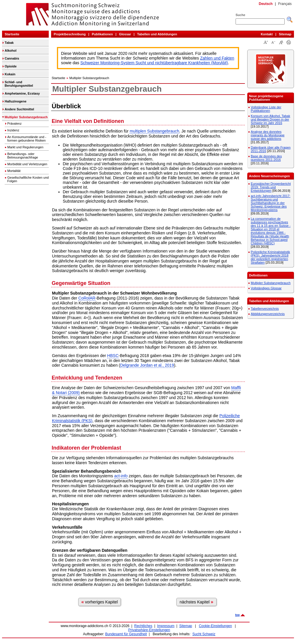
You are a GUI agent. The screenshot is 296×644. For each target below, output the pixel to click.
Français (285, 4)
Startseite (12, 34)
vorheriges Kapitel (100, 602)
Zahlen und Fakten (217, 58)
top (237, 615)
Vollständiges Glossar (266, 288)
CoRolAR (87, 298)
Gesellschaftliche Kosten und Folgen (28, 179)
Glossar (125, 34)
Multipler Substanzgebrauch (26, 117)
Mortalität (14, 171)
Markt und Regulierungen (25, 147)
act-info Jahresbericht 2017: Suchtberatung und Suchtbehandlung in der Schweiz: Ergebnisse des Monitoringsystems (271, 203)
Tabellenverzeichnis (265, 309)
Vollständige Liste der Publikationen (266, 109)
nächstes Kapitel (196, 602)
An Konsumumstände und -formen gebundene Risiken (27, 139)
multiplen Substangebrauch (154, 131)
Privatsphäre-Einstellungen (149, 630)
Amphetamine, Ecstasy (22, 93)
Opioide (11, 66)
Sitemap (285, 34)
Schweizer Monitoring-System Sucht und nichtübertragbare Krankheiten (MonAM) (154, 63)
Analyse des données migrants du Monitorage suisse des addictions (268, 135)
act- (121, 476)
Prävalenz (14, 123)
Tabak (9, 43)
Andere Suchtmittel (19, 109)
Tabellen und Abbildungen (157, 34)
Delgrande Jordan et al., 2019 (147, 365)
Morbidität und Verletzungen (27, 164)
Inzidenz (13, 130)
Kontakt (267, 34)
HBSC (113, 356)
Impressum (166, 626)
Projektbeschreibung (70, 34)
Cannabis (12, 58)
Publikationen (102, 34)
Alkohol (11, 51)
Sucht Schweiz (204, 634)
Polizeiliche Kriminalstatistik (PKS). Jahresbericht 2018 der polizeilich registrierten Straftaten (270, 257)
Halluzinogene (16, 101)
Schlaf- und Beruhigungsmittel (19, 84)
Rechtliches (143, 626)
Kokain (10, 74)
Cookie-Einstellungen (215, 626)
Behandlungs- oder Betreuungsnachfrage (23, 156)
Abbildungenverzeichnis (268, 314)
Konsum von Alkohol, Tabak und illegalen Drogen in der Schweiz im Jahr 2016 (270, 119)
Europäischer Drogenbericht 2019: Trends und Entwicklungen (271, 187)
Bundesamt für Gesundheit (126, 634)
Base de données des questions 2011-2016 (266, 158)
